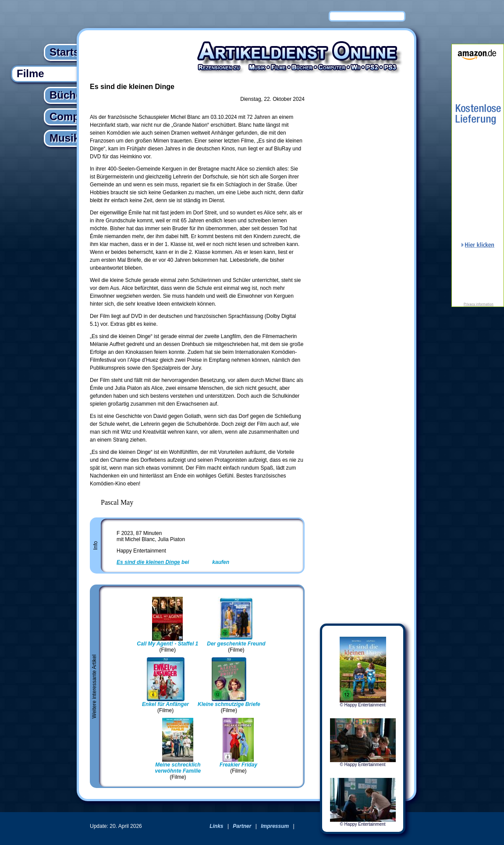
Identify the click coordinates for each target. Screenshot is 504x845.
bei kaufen (173, 562)
